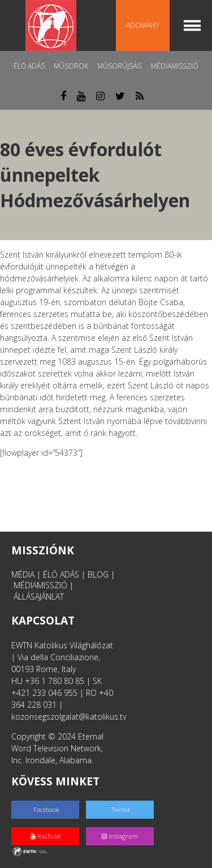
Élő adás (29, 66)
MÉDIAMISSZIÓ (40, 585)
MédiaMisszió (175, 66)
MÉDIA (23, 574)
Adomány (143, 25)
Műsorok (71, 66)
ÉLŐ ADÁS (61, 574)
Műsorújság (120, 66)
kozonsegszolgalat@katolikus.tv (69, 717)
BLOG (98, 574)
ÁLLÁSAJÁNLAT (39, 597)
